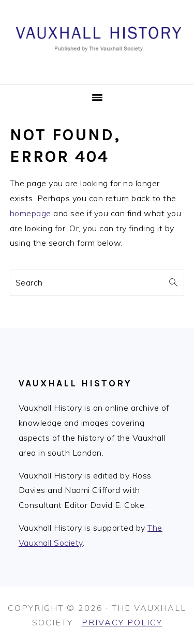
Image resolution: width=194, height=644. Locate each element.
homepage (31, 213)
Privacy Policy (122, 622)
